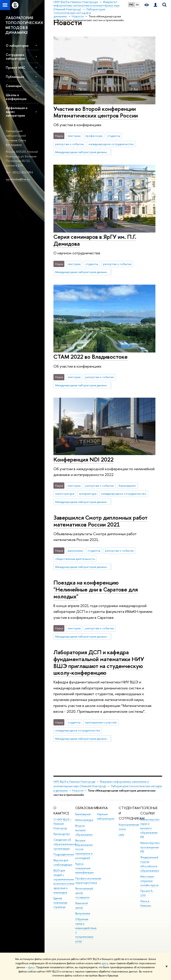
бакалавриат (127, 486)
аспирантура (88, 494)
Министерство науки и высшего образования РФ (150, 828)
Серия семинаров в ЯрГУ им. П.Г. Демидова (95, 240)
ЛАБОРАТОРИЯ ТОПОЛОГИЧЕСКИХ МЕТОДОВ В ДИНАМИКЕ (24, 25)
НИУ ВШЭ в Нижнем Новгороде (74, 782)
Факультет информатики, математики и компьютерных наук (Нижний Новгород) (101, 784)
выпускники (75, 551)
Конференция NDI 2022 (83, 459)
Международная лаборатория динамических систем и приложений (83, 152)
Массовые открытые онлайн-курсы (149, 881)
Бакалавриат (83, 814)
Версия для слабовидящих (63, 862)
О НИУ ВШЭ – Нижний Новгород (63, 824)
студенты (114, 136)
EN (137, 5)
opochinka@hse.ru (18, 179)
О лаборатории (17, 46)
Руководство (62, 834)
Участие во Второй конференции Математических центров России (96, 112)
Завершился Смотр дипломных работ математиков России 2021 (101, 521)
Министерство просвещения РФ (150, 847)
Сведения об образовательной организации (65, 844)
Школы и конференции (16, 97)
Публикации (15, 77)
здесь (105, 963)
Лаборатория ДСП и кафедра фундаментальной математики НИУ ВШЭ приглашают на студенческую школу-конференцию (99, 662)
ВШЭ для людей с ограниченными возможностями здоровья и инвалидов (64, 881)
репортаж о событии (69, 144)
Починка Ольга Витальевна (16, 143)
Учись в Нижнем (146, 903)
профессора (94, 136)
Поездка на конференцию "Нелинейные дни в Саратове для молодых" (96, 589)
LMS (121, 835)
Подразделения (64, 854)
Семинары (13, 86)
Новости (78, 791)
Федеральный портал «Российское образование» (150, 864)
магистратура (65, 494)
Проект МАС (16, 68)
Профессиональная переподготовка (88, 881)
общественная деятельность (75, 559)
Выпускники (83, 913)
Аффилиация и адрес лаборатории (17, 112)
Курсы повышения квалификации (84, 868)
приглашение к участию (101, 722)
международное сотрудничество (111, 144)
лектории (74, 136)
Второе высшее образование (84, 830)
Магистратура (84, 820)
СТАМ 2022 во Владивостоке (91, 357)
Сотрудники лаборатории (15, 57)
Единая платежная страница (60, 903)
